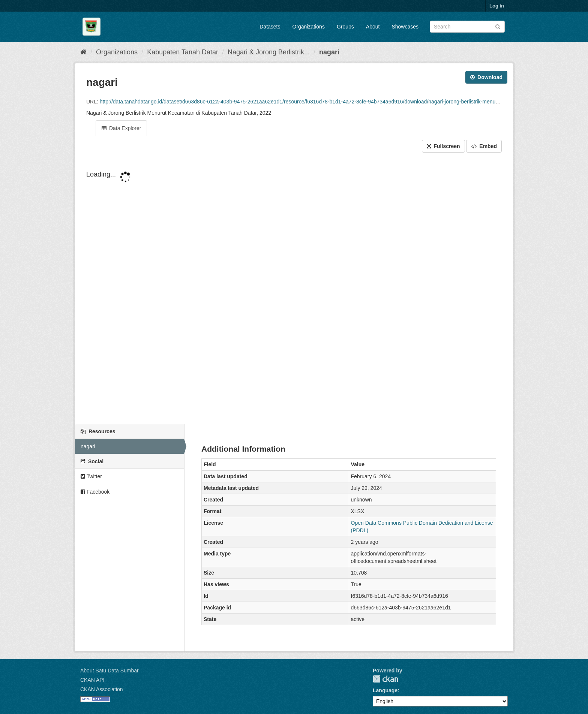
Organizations (309, 27)
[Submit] (498, 26)
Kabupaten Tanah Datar (183, 52)
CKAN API (92, 680)
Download (486, 77)
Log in (497, 6)
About (373, 27)
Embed (484, 146)
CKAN (385, 679)
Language (385, 690)
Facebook (95, 492)
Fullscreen (443, 146)
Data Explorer (121, 128)
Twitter (91, 476)
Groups (345, 27)
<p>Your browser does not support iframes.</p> (294, 289)
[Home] (83, 52)
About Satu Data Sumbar (109, 671)
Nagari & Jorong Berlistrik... (269, 52)
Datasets (270, 27)
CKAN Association (102, 689)
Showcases (405, 27)
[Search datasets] (467, 27)
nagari (329, 52)
